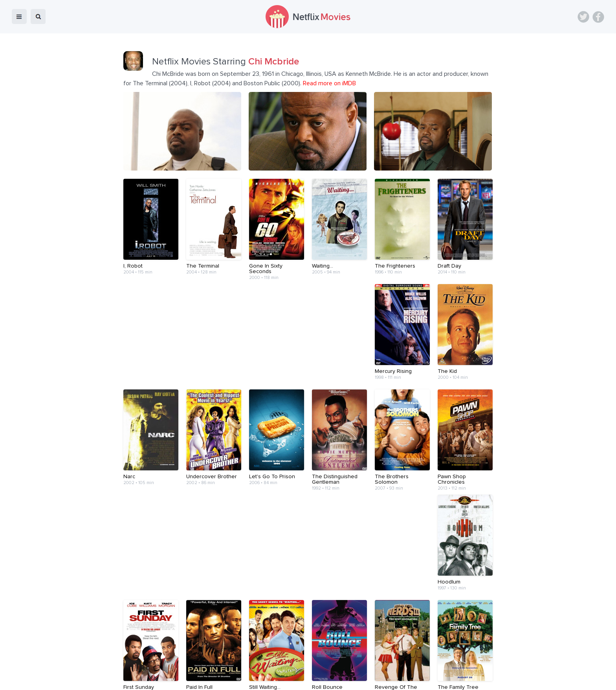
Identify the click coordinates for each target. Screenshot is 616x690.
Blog (230, 679)
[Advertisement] (308, 631)
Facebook (598, 17)
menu (19, 17)
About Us (285, 679)
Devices (255, 679)
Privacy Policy (401, 679)
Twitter (583, 17)
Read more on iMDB (329, 83)
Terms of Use (359, 679)
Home (207, 679)
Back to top (590, 679)
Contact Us (319, 679)
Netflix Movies (29, 679)
